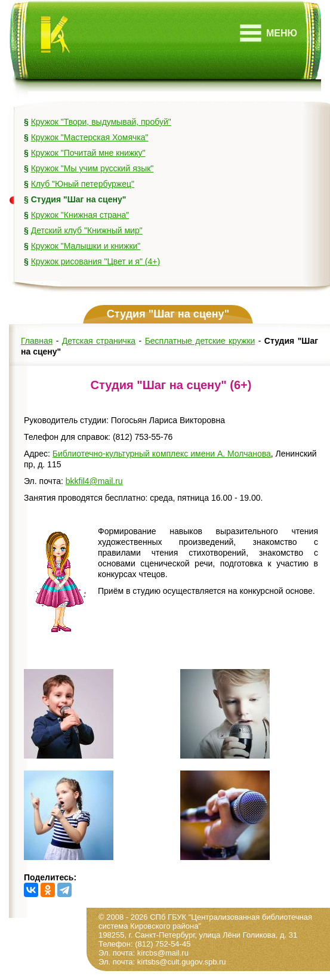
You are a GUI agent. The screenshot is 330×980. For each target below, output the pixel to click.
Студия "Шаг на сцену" (79, 199)
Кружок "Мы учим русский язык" (92, 168)
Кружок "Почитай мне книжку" (88, 153)
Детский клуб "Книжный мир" (87, 230)
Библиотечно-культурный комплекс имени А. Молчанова (162, 454)
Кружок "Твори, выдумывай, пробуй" (101, 122)
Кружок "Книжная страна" (80, 215)
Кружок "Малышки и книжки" (86, 246)
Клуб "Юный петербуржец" (83, 184)
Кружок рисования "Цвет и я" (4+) (95, 261)
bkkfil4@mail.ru (94, 481)
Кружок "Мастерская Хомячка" (90, 137)
